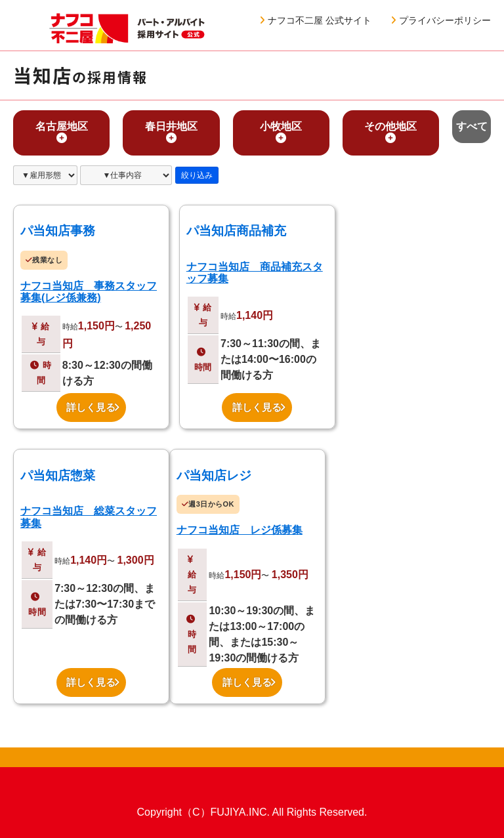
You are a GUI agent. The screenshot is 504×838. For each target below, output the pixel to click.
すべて (472, 126)
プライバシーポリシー (441, 20)
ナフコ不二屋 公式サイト (316, 20)
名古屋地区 (62, 132)
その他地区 (390, 132)
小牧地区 (281, 132)
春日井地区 (171, 132)
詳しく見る (93, 408)
